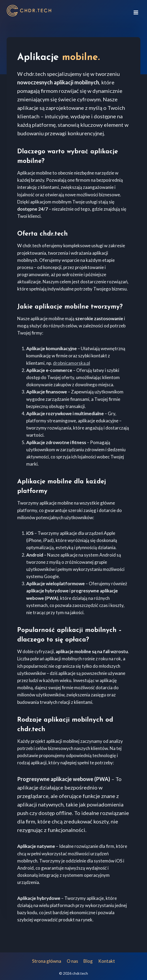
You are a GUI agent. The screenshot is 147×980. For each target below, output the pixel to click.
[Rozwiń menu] (136, 11)
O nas (72, 961)
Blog (88, 961)
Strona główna (47, 961)
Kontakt (107, 961)
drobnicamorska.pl (72, 363)
